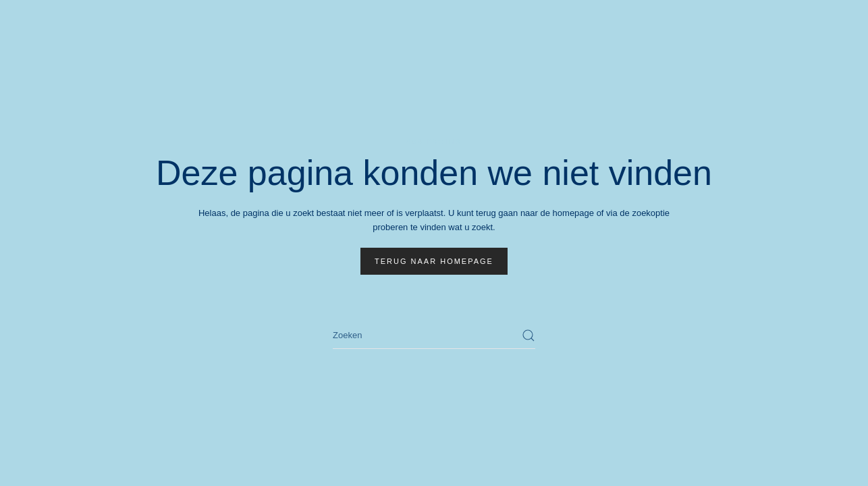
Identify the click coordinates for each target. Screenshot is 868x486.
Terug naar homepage (434, 261)
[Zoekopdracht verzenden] (528, 335)
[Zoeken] (434, 335)
